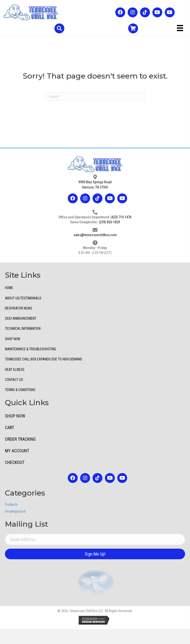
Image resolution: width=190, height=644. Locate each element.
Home (9, 288)
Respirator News (19, 308)
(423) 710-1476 (121, 217)
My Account (17, 451)
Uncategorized (15, 511)
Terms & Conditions (20, 390)
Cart (10, 427)
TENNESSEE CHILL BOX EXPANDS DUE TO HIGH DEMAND (44, 359)
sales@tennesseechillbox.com (95, 235)
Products (11, 504)
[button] (120, 12)
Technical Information (23, 329)
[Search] (95, 97)
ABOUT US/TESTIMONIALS (23, 298)
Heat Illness (15, 370)
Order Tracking (20, 439)
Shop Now (13, 339)
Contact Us (14, 380)
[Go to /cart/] (133, 28)
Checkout (15, 462)
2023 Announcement (21, 318)
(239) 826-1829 (109, 222)
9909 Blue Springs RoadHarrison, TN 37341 (95, 185)
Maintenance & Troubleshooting (31, 349)
